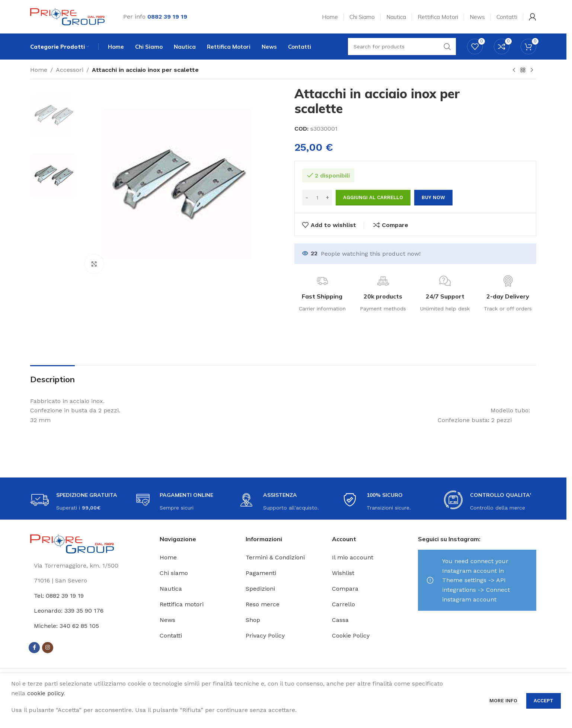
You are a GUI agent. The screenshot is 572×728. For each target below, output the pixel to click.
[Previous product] (514, 70)
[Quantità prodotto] (317, 198)
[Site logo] (67, 16)
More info (504, 701)
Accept (544, 701)
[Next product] (532, 70)
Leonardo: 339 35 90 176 (69, 611)
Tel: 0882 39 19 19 (59, 596)
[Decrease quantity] (307, 198)
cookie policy (45, 693)
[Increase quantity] (327, 198)
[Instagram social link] (48, 648)
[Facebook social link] (34, 648)
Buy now (433, 197)
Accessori (70, 70)
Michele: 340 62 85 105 (66, 626)
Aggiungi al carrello (373, 197)
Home (39, 70)
